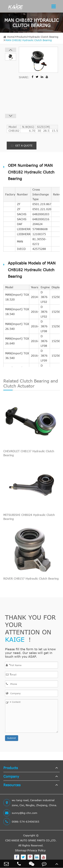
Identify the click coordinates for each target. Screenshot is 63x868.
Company (11, 776)
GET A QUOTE (22, 145)
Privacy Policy (36, 850)
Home (11, 37)
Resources (12, 785)
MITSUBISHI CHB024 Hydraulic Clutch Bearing (29, 517)
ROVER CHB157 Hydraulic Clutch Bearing (31, 579)
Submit (12, 738)
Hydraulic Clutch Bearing (44, 37)
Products (22, 37)
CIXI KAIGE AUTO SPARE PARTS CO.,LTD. (31, 840)
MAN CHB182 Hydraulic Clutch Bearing (29, 40)
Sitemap (21, 850)
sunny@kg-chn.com (20, 813)
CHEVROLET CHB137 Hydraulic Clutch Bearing (29, 453)
